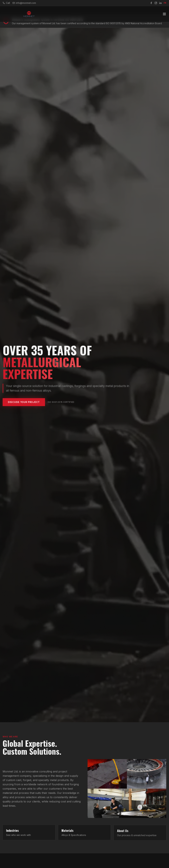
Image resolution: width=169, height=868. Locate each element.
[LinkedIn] (160, 3)
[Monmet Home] (29, 13)
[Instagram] (156, 3)
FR (165, 3)
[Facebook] (151, 3)
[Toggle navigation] (164, 13)
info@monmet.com (24, 3)
